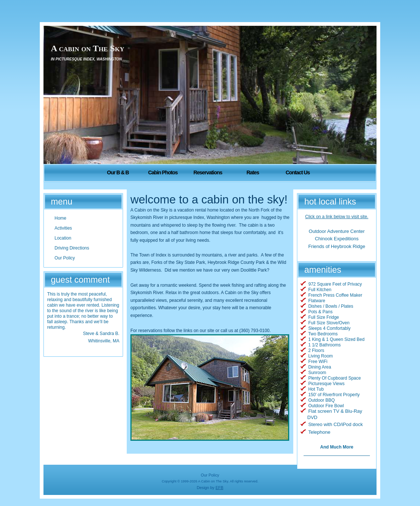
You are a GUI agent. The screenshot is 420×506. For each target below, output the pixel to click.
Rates (253, 172)
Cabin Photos (163, 172)
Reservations (208, 172)
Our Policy (210, 475)
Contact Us (297, 172)
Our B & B (118, 172)
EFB (219, 488)
